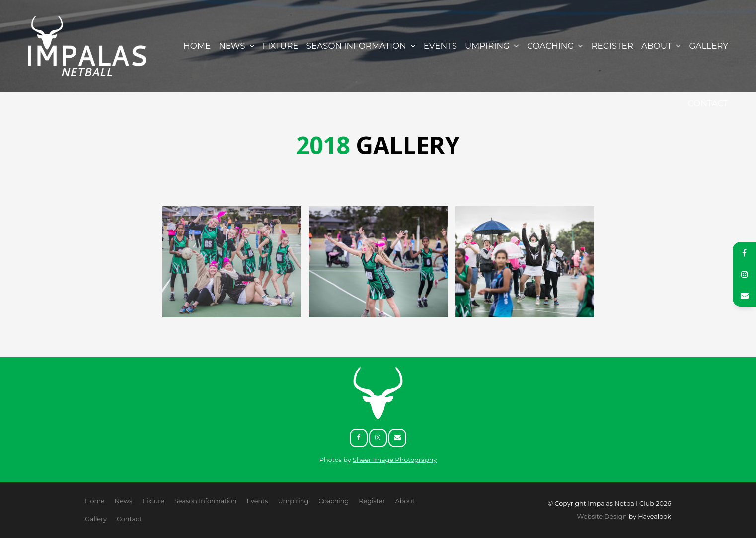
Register (612, 46)
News (232, 46)
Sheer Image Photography (395, 460)
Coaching (550, 46)
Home (197, 46)
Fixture (281, 46)
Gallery (709, 46)
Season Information (356, 46)
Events (440, 46)
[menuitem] (95, 501)
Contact (708, 103)
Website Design (602, 516)
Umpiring (487, 46)
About (656, 46)
